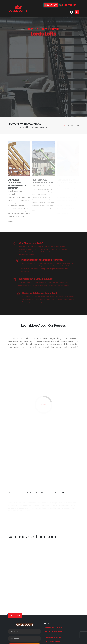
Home (64, 126)
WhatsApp (51, 5)
